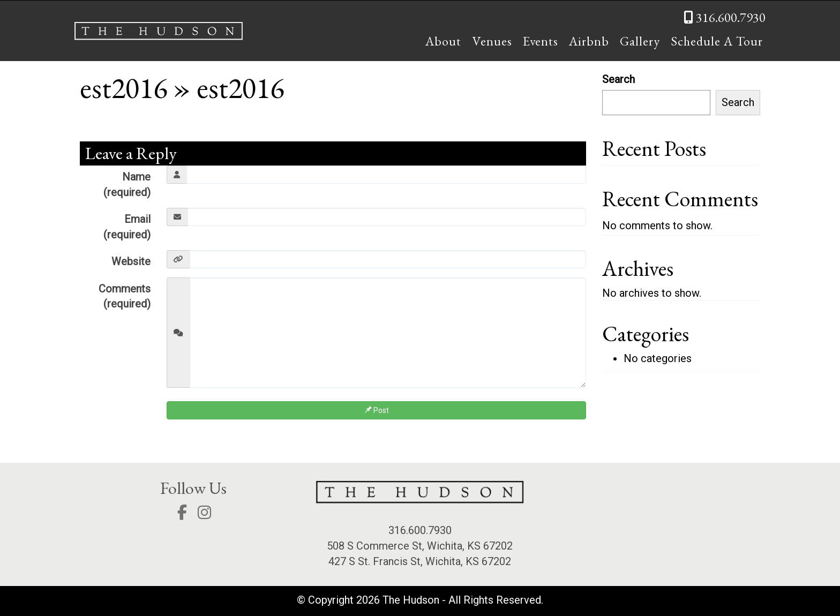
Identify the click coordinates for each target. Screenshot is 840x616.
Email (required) (127, 227)
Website (131, 261)
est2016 (123, 88)
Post (377, 410)
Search (618, 79)
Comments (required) (125, 296)
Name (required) (127, 185)
